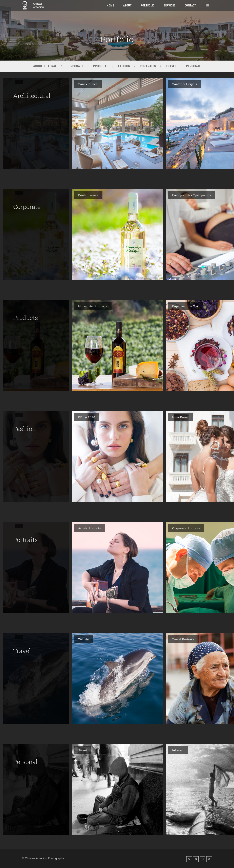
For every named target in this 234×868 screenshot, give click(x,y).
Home (110, 5)
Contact (190, 5)
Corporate (75, 66)
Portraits (148, 66)
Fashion (124, 66)
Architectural (45, 66)
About (127, 5)
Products (101, 66)
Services (170, 5)
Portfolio (148, 5)
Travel (171, 66)
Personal (193, 66)
